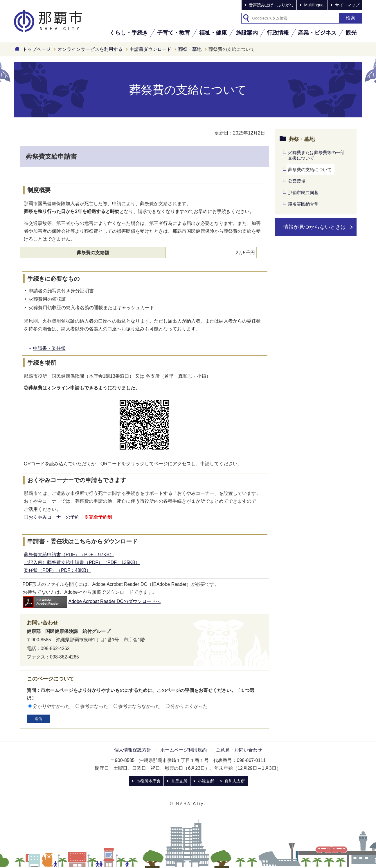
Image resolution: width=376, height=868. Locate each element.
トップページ (37, 49)
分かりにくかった (189, 706)
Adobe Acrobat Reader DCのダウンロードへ (92, 601)
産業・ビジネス (317, 33)
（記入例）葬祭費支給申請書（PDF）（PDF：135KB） (82, 562)
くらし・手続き (129, 33)
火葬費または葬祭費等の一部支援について (316, 155)
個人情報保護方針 (133, 750)
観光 (351, 33)
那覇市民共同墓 (303, 193)
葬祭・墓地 (190, 49)
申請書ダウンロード (150, 49)
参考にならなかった (139, 706)
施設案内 (247, 33)
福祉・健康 (213, 33)
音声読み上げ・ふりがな (271, 5)
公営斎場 (297, 181)
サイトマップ (347, 5)
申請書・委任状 (49, 348)
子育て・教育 (174, 33)
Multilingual (314, 5)
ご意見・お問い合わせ (239, 750)
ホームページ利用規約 (183, 750)
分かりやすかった (51, 706)
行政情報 (278, 33)
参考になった (94, 706)
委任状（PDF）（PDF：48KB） (57, 570)
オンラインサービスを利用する (90, 49)
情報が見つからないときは (314, 227)
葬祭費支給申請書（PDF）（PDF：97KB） (69, 555)
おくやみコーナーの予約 (54, 517)
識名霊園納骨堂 (303, 204)
